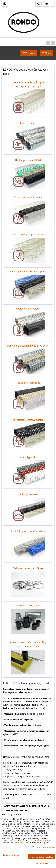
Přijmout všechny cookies (41, 857)
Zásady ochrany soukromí (43, 847)
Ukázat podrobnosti (11, 855)
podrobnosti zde (43, 840)
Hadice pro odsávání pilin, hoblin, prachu (26, 806)
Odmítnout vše (41, 863)
